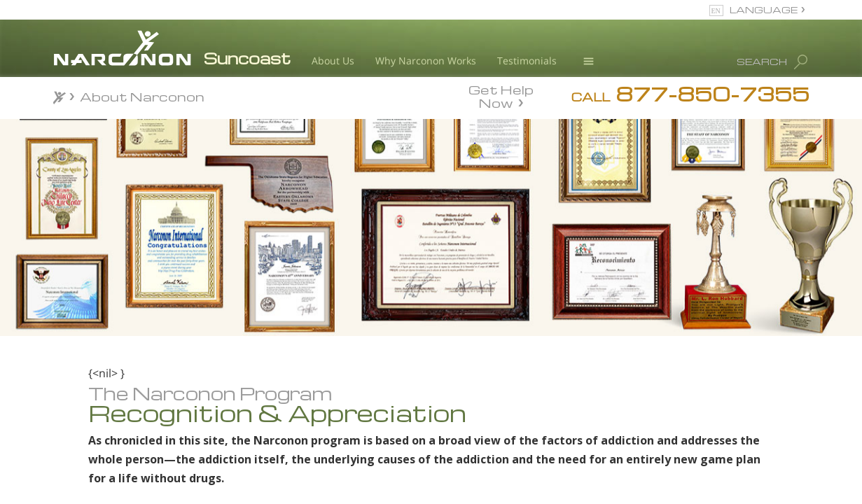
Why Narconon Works (426, 61)
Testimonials (527, 61)
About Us (333, 61)
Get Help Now (501, 95)
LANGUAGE (764, 9)
